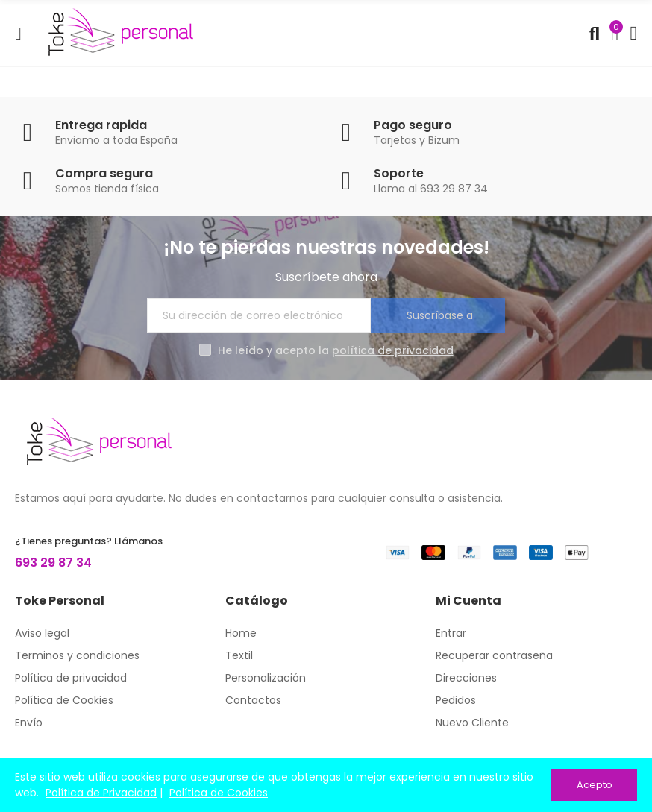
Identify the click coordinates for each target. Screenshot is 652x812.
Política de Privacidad (101, 793)
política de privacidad (393, 350)
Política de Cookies (219, 793)
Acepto (595, 785)
